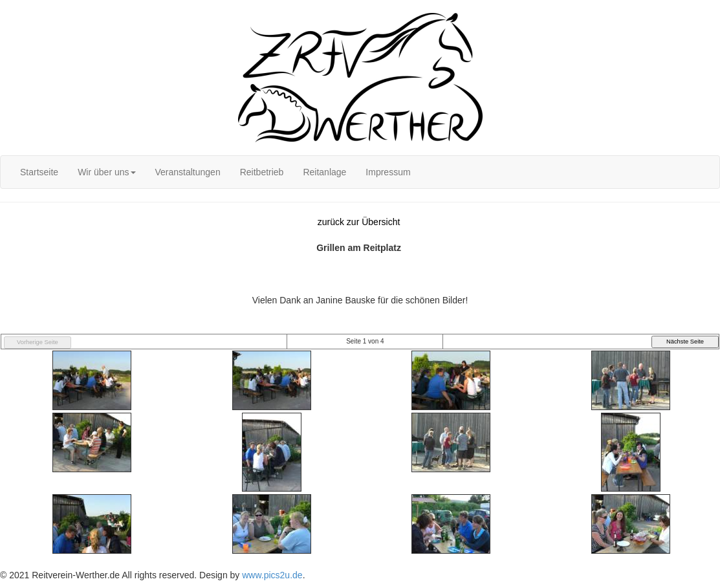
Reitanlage (324, 172)
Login (11, 6)
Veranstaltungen (188, 172)
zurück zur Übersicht (359, 222)
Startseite (39, 172)
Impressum (388, 172)
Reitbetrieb (262, 172)
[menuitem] (39, 172)
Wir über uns (106, 172)
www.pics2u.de (272, 575)
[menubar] (215, 172)
